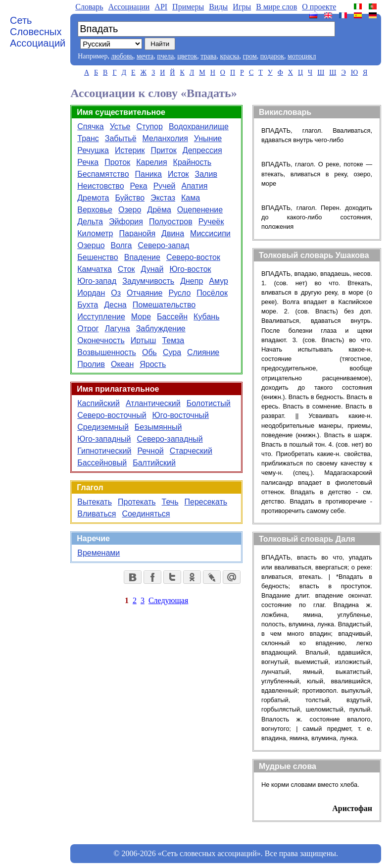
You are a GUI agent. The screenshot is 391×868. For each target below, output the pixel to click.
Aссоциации (129, 7)
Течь (170, 502)
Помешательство (164, 305)
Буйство (130, 198)
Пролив (91, 364)
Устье (120, 127)
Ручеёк (211, 222)
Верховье (95, 210)
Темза (173, 340)
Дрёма (159, 210)
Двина (173, 233)
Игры (242, 7)
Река (139, 186)
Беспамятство (103, 174)
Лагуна (118, 329)
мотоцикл (302, 56)
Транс (88, 138)
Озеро (130, 210)
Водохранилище (199, 127)
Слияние (203, 352)
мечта (145, 56)
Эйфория (126, 222)
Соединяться (146, 514)
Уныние (208, 138)
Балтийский (154, 463)
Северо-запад (163, 245)
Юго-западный (104, 439)
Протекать (137, 502)
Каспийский (98, 403)
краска (229, 56)
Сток (126, 269)
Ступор (149, 127)
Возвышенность (107, 352)
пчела (165, 56)
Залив (206, 174)
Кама (191, 198)
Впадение (142, 257)
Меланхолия (165, 138)
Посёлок (212, 293)
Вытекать (95, 502)
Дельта (90, 222)
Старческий (191, 451)
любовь (122, 56)
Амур (219, 281)
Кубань (206, 317)
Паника (148, 174)
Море (141, 317)
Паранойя (138, 233)
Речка (88, 162)
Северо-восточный (112, 415)
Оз (116, 293)
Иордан (91, 293)
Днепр (192, 281)
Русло (179, 293)
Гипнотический (104, 451)
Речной (150, 451)
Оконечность (101, 340)
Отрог (88, 329)
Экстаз (163, 198)
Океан (122, 364)
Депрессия (202, 150)
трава (208, 56)
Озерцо (91, 245)
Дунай (152, 269)
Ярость (153, 364)
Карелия (151, 162)
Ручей (165, 186)
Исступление (101, 317)
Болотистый (209, 403)
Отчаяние (145, 293)
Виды (218, 7)
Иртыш (144, 340)
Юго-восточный (181, 415)
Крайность (192, 162)
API (161, 7)
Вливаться (97, 514)
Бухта (88, 305)
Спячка (90, 127)
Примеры (188, 7)
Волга (122, 245)
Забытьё (121, 138)
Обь (149, 352)
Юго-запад (97, 281)
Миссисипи (210, 233)
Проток (117, 162)
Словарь (89, 7)
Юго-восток (190, 269)
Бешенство (98, 257)
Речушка (93, 150)
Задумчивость (148, 281)
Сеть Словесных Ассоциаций (38, 32)
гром (249, 56)
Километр (95, 233)
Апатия (195, 186)
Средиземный (103, 427)
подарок (272, 56)
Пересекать (206, 502)
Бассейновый (102, 463)
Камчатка (95, 269)
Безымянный (158, 427)
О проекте (319, 7)
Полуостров (171, 222)
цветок (187, 56)
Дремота (93, 198)
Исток (178, 174)
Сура (172, 352)
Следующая (168, 600)
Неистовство (100, 186)
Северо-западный (170, 439)
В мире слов (276, 7)
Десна (115, 305)
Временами (98, 553)
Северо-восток (193, 257)
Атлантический (153, 403)
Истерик (130, 150)
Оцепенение (200, 210)
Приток (163, 150)
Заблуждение (161, 329)
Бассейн (172, 317)
